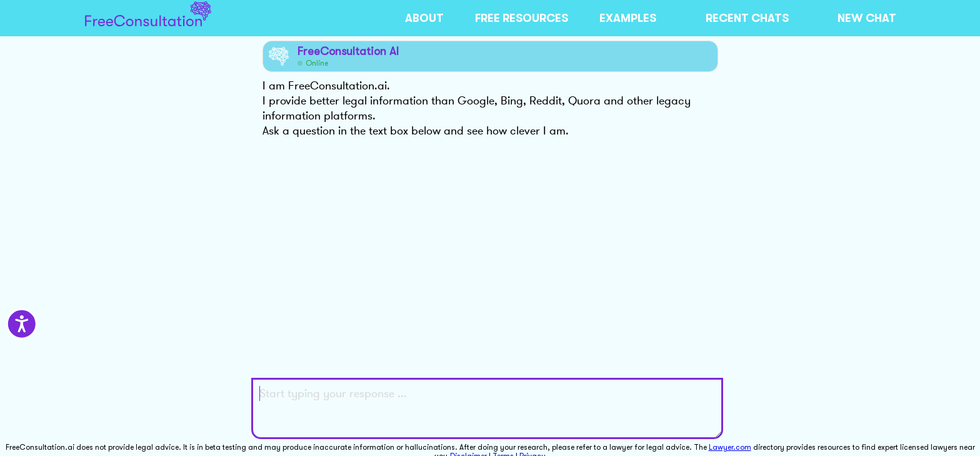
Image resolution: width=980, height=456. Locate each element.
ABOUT (424, 18)
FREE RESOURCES (522, 18)
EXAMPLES (628, 18)
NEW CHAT (867, 18)
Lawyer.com (730, 447)
